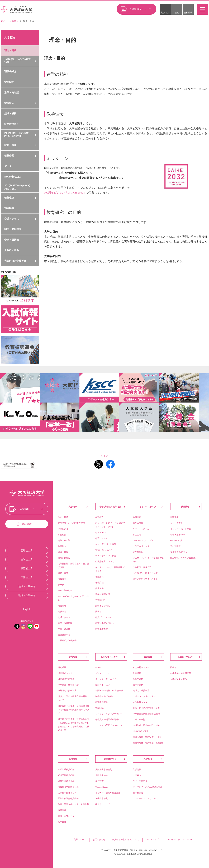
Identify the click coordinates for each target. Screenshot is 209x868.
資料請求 (188, 13)
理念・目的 (10, 50)
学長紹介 (9, 82)
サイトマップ (152, 840)
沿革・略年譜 (12, 93)
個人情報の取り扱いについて (126, 840)
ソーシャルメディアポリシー (179, 840)
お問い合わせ (99, 840)
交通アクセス (80, 840)
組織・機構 (10, 114)
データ (8, 166)
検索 (177, 13)
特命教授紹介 (12, 124)
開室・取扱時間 (13, 229)
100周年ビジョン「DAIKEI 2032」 (65, 193)
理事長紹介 (10, 71)
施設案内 (9, 208)
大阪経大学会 (12, 250)
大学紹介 (14, 21)
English (27, 609)
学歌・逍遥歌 (12, 240)
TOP (3, 21)
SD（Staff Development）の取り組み (18, 187)
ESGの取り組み (13, 177)
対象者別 (165, 13)
